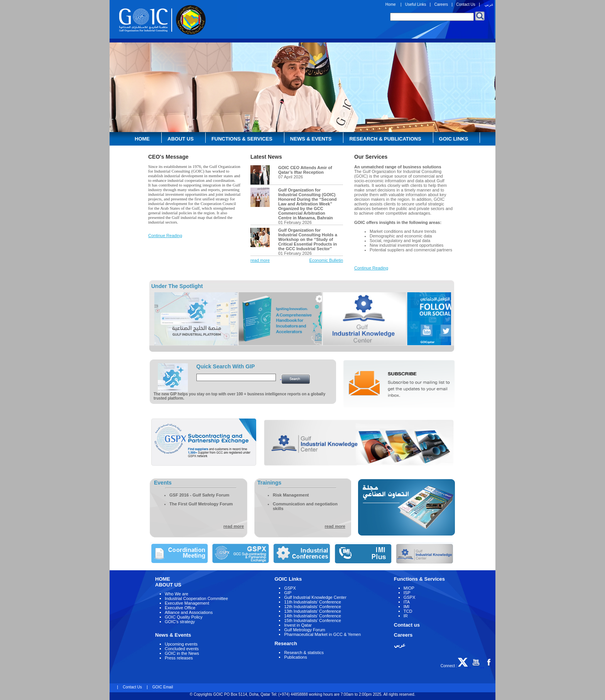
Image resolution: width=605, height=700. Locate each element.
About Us (181, 139)
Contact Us (466, 4)
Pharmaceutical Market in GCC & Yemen (322, 634)
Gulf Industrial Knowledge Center (315, 597)
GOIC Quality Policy (184, 617)
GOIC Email (162, 687)
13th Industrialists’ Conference (313, 611)
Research (286, 643)
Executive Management (187, 603)
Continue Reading (165, 236)
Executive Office (180, 608)
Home (391, 4)
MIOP (409, 588)
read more (260, 260)
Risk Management (291, 495)
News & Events (311, 139)
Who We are (177, 594)
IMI (406, 607)
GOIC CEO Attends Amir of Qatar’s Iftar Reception (305, 170)
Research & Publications (385, 139)
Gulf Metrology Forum (304, 630)
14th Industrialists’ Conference (313, 616)
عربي (489, 4)
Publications (295, 657)
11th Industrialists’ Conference (313, 602)
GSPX (290, 588)
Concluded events (182, 649)
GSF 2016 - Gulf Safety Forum (199, 495)
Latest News (266, 157)
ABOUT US (168, 585)
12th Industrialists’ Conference (313, 607)
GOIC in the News (182, 653)
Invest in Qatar (298, 625)
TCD (408, 611)
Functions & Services (242, 139)
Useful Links (416, 4)
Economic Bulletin (326, 260)
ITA (407, 602)
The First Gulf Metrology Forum (201, 504)
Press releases (179, 658)
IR (406, 616)
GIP (288, 593)
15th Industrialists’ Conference (313, 620)
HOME (163, 579)
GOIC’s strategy (180, 622)
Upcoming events (181, 644)
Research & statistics (304, 653)
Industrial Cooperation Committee (196, 598)
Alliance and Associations (189, 612)
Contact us (407, 625)
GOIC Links (454, 139)
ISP (407, 593)
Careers (441, 4)
